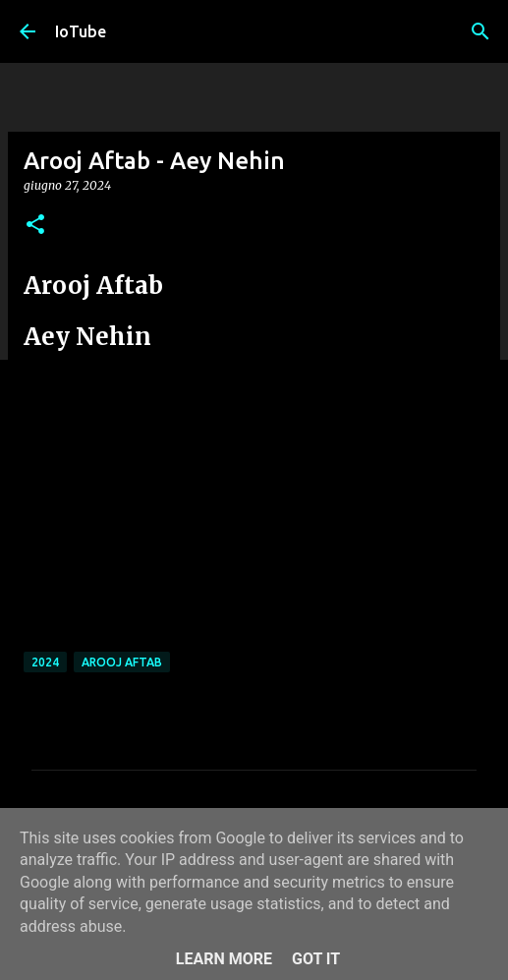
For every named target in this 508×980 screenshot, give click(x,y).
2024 (45, 662)
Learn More (224, 959)
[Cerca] (480, 31)
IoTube (81, 31)
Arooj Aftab (122, 662)
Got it (316, 959)
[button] (35, 226)
